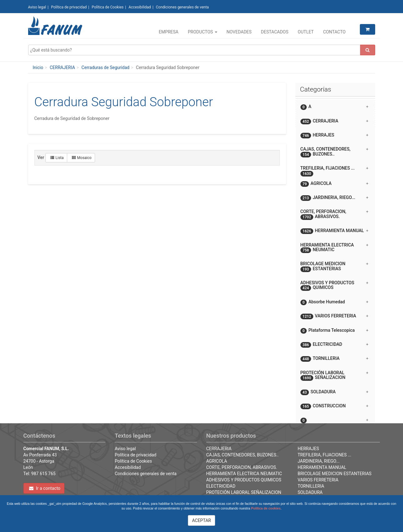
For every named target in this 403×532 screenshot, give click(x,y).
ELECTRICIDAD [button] (335, 345)
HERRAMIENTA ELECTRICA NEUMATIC (244, 474)
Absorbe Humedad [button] (335, 302)
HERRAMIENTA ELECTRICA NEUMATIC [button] (335, 248)
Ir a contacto (45, 488)
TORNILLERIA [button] (335, 359)
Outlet (306, 32)
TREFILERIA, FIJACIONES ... (324, 455)
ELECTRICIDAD (221, 486)
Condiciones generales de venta (182, 7)
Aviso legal (37, 7)
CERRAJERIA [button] (335, 121)
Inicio (38, 67)
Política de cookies (266, 508)
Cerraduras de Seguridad (106, 67)
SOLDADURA (310, 492)
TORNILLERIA (311, 486)
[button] (335, 418)
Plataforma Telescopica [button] (335, 331)
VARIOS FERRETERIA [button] (335, 316)
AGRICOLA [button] (335, 184)
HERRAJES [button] (335, 135)
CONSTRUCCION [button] (335, 406)
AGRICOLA (217, 461)
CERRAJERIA (62, 67)
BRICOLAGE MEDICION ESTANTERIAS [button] (335, 266)
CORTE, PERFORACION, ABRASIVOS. (242, 467)
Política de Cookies (108, 7)
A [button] (335, 107)
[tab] (335, 107)
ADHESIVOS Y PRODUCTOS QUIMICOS (244, 480)
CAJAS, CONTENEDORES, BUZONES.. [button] (335, 152)
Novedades (239, 32)
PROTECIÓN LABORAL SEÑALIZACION (244, 492)
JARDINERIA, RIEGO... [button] (335, 198)
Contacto (334, 32)
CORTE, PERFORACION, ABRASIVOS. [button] (335, 214)
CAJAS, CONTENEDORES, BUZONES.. (243, 455)
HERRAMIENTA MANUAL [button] (335, 231)
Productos (203, 32)
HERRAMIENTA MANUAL (322, 467)
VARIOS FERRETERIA (318, 480)
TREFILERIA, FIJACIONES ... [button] (335, 170)
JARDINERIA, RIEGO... (319, 461)
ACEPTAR (201, 520)
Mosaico (82, 158)
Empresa (169, 32)
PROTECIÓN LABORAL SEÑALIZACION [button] (335, 375)
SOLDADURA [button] (335, 392)
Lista (57, 158)
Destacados (275, 32)
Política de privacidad (69, 7)
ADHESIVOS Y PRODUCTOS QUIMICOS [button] (335, 286)
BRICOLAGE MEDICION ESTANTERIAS (335, 474)
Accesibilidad (140, 7)
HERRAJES (308, 449)
